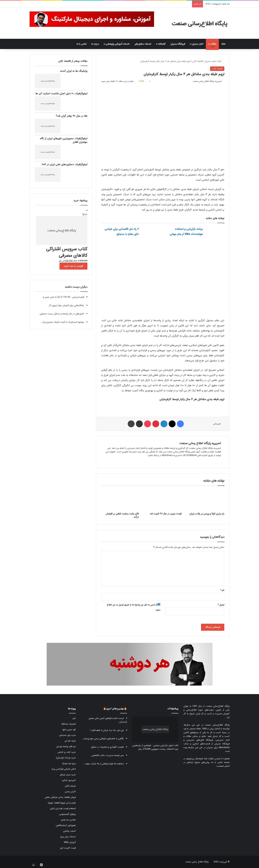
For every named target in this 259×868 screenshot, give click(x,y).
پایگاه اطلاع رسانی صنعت (197, 862)
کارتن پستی (70, 792)
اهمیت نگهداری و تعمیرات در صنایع (108, 747)
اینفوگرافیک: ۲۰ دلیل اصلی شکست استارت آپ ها (61, 94)
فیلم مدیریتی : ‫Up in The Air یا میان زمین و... (63, 297)
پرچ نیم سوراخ (69, 763)
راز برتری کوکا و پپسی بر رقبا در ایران (207, 514)
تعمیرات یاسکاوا (69, 724)
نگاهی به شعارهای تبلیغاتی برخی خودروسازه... (103, 739)
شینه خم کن (70, 741)
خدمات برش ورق (68, 837)
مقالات (213, 44)
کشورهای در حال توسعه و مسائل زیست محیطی (62, 314)
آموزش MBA (70, 842)
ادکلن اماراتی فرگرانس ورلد (64, 769)
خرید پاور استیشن (67, 735)
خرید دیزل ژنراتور (68, 775)
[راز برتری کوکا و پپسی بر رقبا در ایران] (205, 500)
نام (222, 590)
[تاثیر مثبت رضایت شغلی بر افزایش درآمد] (120, 500)
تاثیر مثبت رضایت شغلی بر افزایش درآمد (122, 515)
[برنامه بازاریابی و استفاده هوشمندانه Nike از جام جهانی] (215, 233)
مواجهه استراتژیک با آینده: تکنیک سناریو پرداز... (62, 322)
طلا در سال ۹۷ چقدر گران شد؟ (72, 116)
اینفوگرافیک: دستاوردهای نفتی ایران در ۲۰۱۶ (65, 165)
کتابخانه (162, 44)
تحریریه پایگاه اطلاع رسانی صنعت (200, 443)
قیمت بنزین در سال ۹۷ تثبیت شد (166, 514)
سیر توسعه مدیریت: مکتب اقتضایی (108, 755)
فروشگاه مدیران (178, 44)
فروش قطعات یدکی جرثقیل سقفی (60, 797)
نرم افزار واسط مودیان (66, 746)
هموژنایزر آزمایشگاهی (66, 825)
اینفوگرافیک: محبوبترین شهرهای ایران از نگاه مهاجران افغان (64, 140)
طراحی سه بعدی (68, 820)
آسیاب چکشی (69, 831)
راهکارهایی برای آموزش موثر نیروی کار (67, 305)
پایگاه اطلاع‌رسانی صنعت (218, 706)
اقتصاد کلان (198, 61)
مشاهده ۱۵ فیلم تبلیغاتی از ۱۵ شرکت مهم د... (103, 764)
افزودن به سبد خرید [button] (73, 266)
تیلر (74, 718)
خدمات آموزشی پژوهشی (118, 44)
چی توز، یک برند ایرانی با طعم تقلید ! (107, 730)
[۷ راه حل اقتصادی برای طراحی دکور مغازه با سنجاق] (151, 233)
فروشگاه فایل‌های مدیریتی (200, 740)
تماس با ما (82, 44)
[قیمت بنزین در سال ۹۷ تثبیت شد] (163, 500)
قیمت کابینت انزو (68, 848)
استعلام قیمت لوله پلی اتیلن (63, 808)
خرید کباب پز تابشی (67, 752)
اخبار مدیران (198, 44)
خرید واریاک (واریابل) (66, 758)
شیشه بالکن (70, 786)
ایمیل (221, 605)
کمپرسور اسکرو (69, 780)
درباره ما (95, 44)
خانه (224, 44)
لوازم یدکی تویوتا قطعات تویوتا (62, 803)
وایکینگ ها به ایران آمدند (74, 71)
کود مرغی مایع (69, 730)
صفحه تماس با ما (221, 762)
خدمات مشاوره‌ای (143, 44)
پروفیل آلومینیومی (67, 814)
